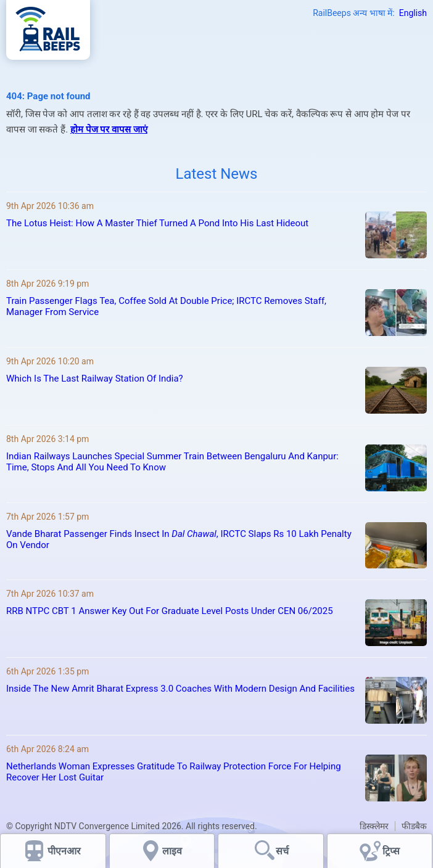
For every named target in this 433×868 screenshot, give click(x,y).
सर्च (282, 851)
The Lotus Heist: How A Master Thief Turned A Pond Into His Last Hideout (157, 223)
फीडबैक (414, 826)
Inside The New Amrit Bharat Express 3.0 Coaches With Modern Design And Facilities (180, 689)
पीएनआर (64, 851)
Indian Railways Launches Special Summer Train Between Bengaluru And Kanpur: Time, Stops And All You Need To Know (172, 462)
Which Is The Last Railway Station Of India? (95, 379)
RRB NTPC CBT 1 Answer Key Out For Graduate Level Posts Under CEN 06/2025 (170, 611)
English (413, 13)
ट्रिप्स (391, 851)
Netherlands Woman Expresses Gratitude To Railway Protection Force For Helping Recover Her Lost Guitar (174, 772)
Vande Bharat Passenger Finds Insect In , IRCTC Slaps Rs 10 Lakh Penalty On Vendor (179, 539)
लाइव (173, 851)
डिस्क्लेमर (374, 826)
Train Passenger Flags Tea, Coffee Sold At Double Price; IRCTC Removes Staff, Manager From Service (166, 306)
